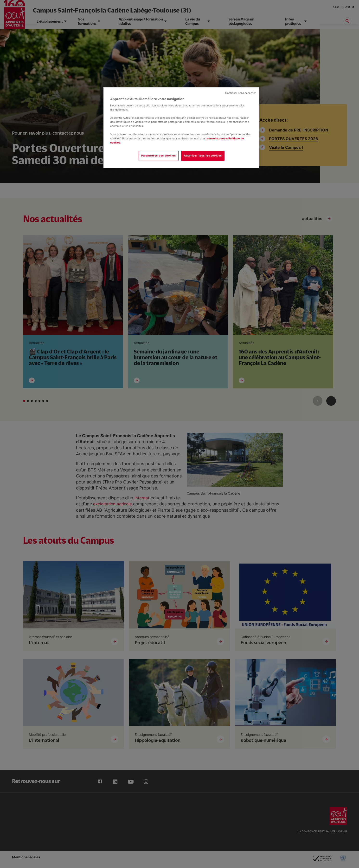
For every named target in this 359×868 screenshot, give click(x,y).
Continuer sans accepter (240, 93)
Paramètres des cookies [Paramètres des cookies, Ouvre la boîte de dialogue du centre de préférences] (159, 156)
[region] (181, 128)
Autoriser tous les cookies (203, 156)
